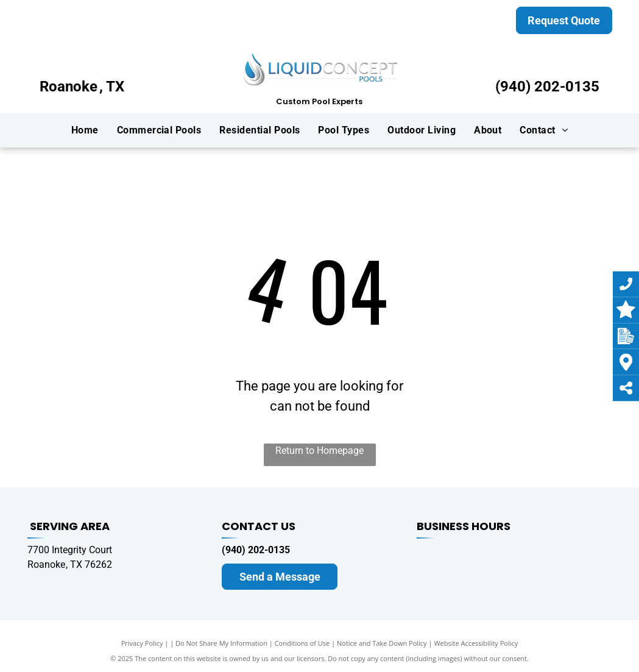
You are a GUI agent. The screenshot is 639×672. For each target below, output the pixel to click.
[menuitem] (85, 130)
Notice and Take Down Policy (382, 643)
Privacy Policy (142, 643)
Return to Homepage (319, 451)
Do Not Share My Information (221, 643)
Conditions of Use (302, 643)
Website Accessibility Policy (476, 643)
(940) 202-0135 (547, 87)
